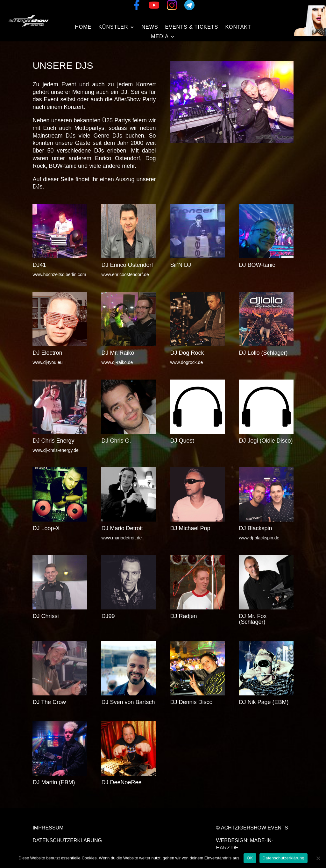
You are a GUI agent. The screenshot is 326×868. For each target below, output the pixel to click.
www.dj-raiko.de (117, 362)
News (150, 27)
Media (160, 37)
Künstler (113, 27)
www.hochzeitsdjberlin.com (59, 274)
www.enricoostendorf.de (125, 274)
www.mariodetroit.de (121, 538)
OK (250, 858)
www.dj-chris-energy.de (55, 450)
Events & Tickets (192, 27)
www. (187, 362)
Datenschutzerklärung (67, 840)
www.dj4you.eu (47, 362)
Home (83, 27)
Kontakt (238, 27)
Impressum (48, 828)
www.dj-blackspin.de (259, 538)
